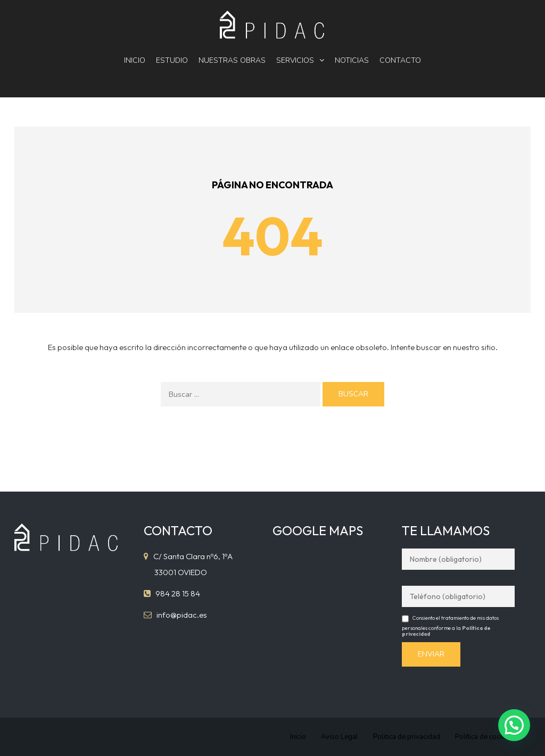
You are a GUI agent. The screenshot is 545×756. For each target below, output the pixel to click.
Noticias (352, 60)
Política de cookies (484, 737)
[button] (514, 725)
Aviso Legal (340, 737)
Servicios (295, 60)
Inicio (135, 60)
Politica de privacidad (407, 737)
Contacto (400, 60)
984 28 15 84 (178, 593)
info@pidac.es (182, 615)
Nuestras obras (232, 60)
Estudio (172, 60)
